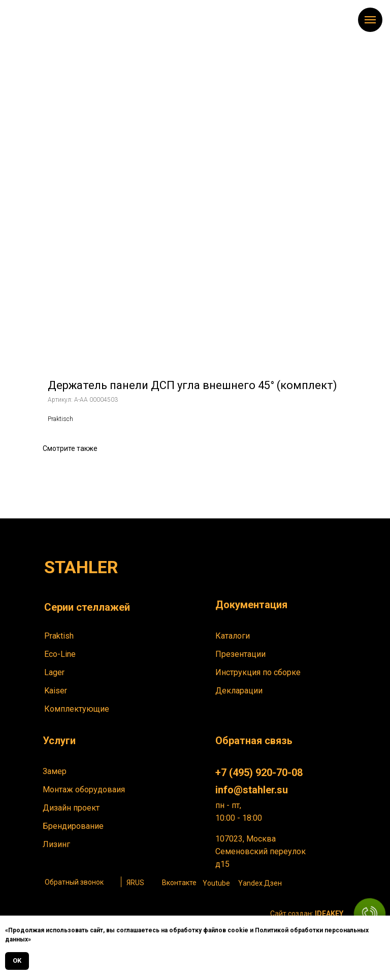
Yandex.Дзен (260, 883)
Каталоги (233, 636)
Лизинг (56, 844)
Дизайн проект (71, 808)
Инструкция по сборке (258, 672)
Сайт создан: (307, 914)
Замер (55, 771)
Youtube (216, 883)
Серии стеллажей (87, 607)
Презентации (240, 654)
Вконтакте (179, 883)
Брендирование (73, 826)
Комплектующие (77, 709)
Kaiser (56, 691)
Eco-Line (60, 654)
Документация (251, 605)
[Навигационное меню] (370, 20)
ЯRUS (135, 883)
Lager (54, 672)
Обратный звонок (74, 882)
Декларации (239, 691)
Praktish (59, 636)
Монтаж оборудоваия (84, 790)
